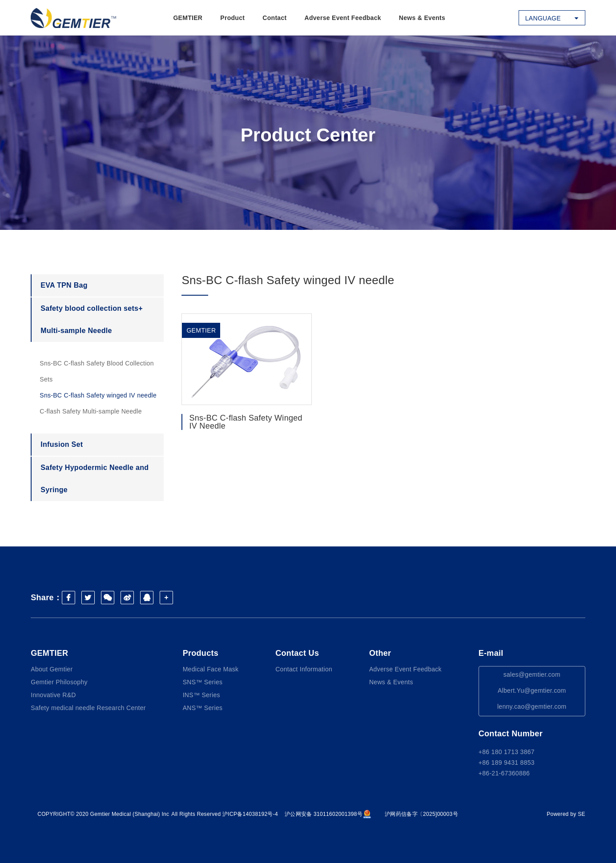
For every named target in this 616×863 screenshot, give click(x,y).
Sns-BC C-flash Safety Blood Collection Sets (97, 371)
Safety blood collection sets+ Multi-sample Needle (92, 319)
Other (380, 653)
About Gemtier (52, 669)
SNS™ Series (203, 682)
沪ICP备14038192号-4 (250, 814)
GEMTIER (188, 18)
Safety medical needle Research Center (88, 708)
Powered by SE (566, 814)
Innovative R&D (53, 695)
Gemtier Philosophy (59, 682)
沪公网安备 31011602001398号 (328, 814)
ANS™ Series (203, 708)
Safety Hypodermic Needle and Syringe (95, 479)
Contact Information (304, 669)
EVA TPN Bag (64, 285)
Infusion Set (62, 444)
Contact (274, 18)
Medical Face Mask (211, 669)
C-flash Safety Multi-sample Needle (91, 411)
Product (232, 18)
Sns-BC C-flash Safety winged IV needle (98, 395)
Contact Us (297, 653)
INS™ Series (201, 695)
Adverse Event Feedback (343, 18)
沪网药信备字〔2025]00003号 (421, 814)
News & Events (422, 18)
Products (201, 653)
